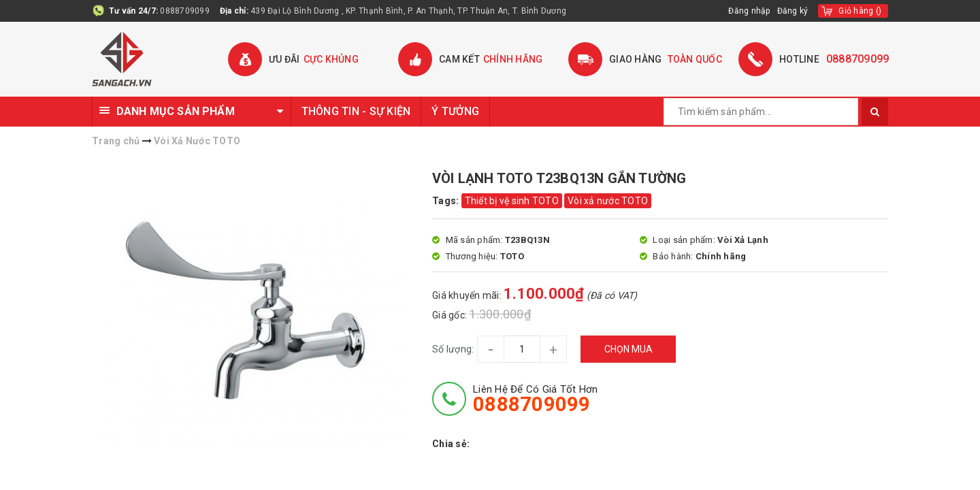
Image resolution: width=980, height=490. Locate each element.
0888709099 (185, 11)
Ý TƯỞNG (455, 111)
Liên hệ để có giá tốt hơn (535, 399)
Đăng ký (793, 11)
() (860, 11)
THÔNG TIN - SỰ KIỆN (356, 111)
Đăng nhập (749, 11)
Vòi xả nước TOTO (608, 201)
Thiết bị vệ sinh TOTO (512, 201)
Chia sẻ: (451, 444)
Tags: (447, 201)
